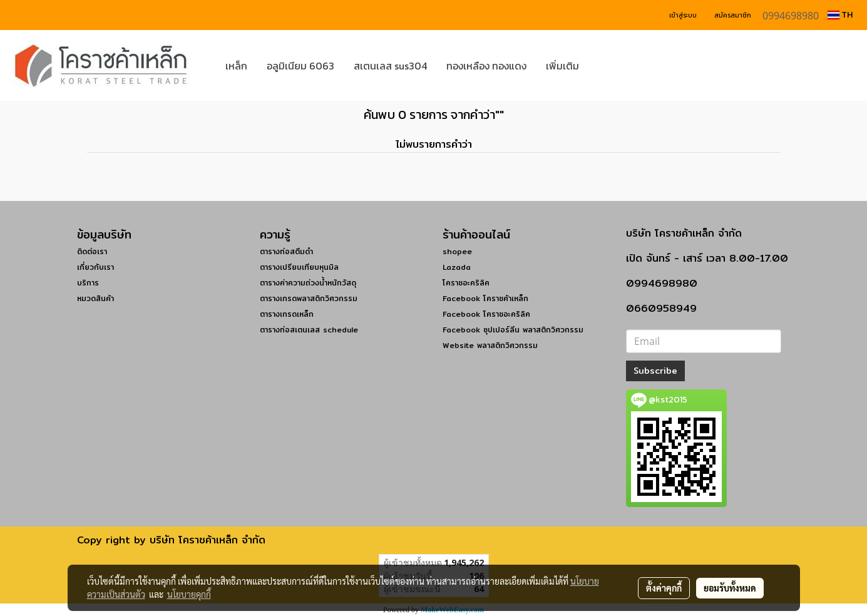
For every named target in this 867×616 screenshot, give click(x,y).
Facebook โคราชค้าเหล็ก (485, 298)
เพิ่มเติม (562, 66)
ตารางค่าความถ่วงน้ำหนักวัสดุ (308, 283)
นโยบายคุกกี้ (189, 594)
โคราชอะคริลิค (466, 283)
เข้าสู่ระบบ (683, 15)
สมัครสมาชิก (733, 15)
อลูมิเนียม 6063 (300, 66)
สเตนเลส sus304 (390, 66)
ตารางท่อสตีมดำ (286, 251)
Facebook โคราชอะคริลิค (486, 314)
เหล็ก (236, 66)
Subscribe (655, 371)
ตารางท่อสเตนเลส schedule (309, 330)
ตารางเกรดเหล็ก (287, 314)
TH (840, 15)
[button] (607, 66)
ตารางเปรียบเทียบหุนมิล (299, 267)
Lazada (457, 267)
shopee (457, 251)
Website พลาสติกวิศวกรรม (490, 345)
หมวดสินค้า (95, 298)
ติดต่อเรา (92, 251)
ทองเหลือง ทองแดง (486, 66)
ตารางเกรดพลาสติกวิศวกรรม (309, 298)
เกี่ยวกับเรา (95, 267)
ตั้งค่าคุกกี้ (664, 588)
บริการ (88, 283)
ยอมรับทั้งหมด (730, 588)
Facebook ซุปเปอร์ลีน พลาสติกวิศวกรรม (513, 330)
